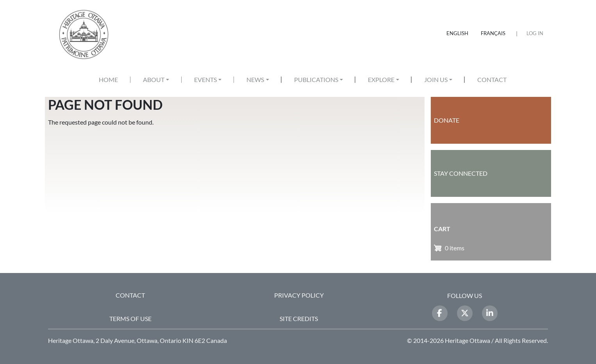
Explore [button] (381, 79)
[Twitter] (465, 313)
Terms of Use (130, 318)
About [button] (154, 79)
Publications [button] (316, 79)
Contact (492, 79)
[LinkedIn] (490, 313)
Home (108, 79)
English (457, 33)
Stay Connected (461, 173)
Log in (535, 33)
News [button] (255, 79)
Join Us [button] (436, 79)
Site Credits (299, 318)
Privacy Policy (299, 295)
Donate (447, 120)
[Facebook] (440, 313)
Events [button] (205, 79)
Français (493, 33)
